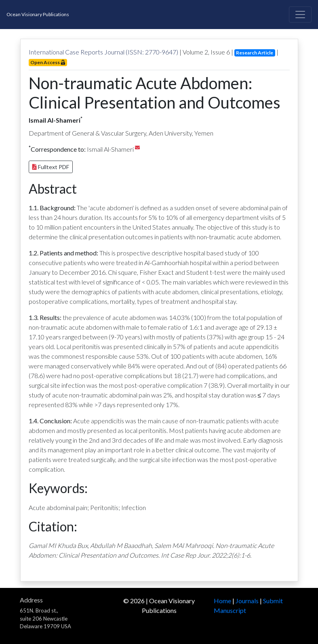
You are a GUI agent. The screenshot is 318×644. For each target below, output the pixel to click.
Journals (247, 601)
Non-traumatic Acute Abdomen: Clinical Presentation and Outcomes (155, 93)
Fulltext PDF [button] (51, 167)
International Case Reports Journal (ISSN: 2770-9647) (103, 52)
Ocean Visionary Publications (38, 14)
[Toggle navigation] (300, 15)
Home (222, 601)
